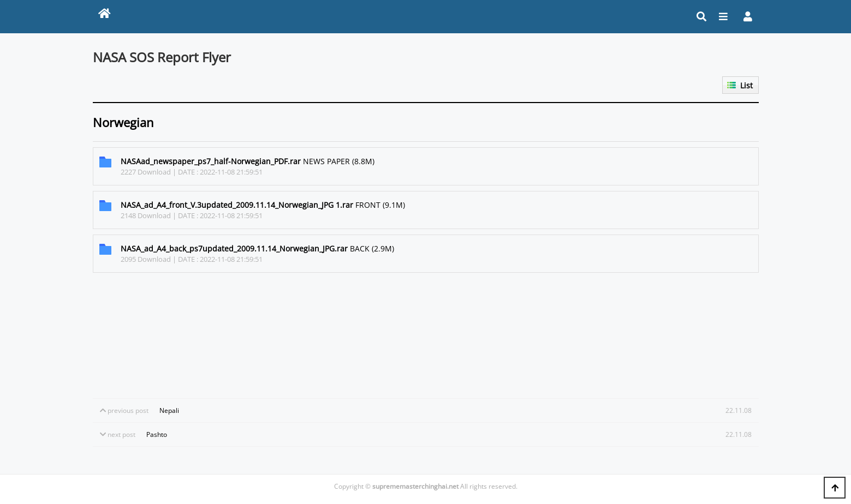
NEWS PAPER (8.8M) (248, 161)
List (746, 85)
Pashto (157, 434)
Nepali (169, 410)
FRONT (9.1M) (263, 205)
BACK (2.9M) (257, 248)
